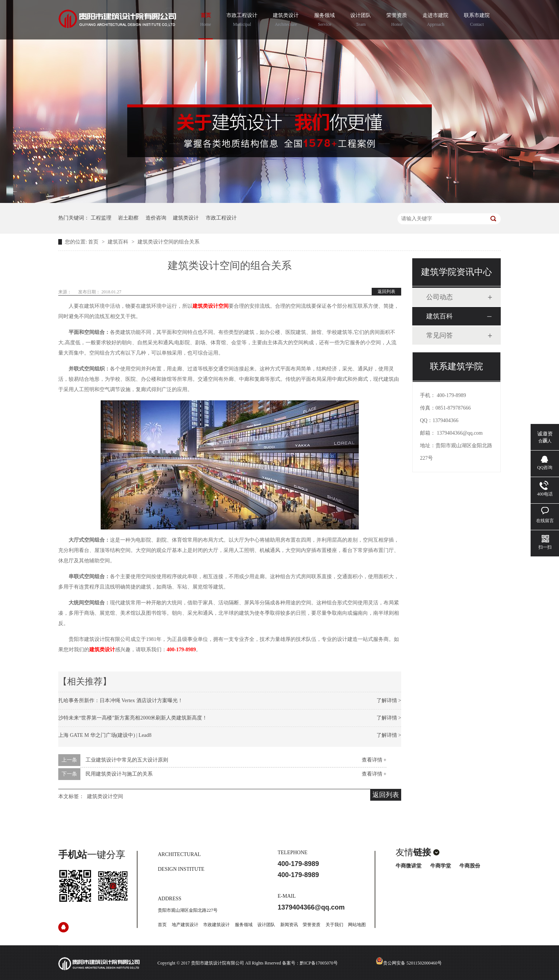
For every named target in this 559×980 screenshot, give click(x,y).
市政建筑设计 (216, 925)
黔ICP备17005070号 (319, 963)
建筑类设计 (286, 21)
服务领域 (324, 21)
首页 (206, 21)
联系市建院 (477, 21)
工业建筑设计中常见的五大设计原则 (127, 760)
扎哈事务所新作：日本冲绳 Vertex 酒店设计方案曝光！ (121, 701)
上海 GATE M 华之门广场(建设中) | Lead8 (105, 735)
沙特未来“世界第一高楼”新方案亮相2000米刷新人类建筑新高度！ (133, 718)
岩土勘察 (128, 218)
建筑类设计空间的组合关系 (169, 242)
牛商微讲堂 (409, 866)
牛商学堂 (441, 866)
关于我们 (334, 925)
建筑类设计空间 (211, 306)
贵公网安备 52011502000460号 (409, 963)
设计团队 (361, 21)
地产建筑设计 (185, 925)
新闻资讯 (289, 925)
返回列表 (386, 291)
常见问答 (440, 335)
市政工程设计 (242, 21)
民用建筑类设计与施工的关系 (119, 774)
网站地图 (357, 925)
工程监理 (101, 218)
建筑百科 (119, 242)
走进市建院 (435, 21)
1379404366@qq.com (460, 433)
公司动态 (440, 297)
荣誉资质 (397, 21)
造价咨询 (156, 218)
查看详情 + (374, 760)
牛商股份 (470, 866)
